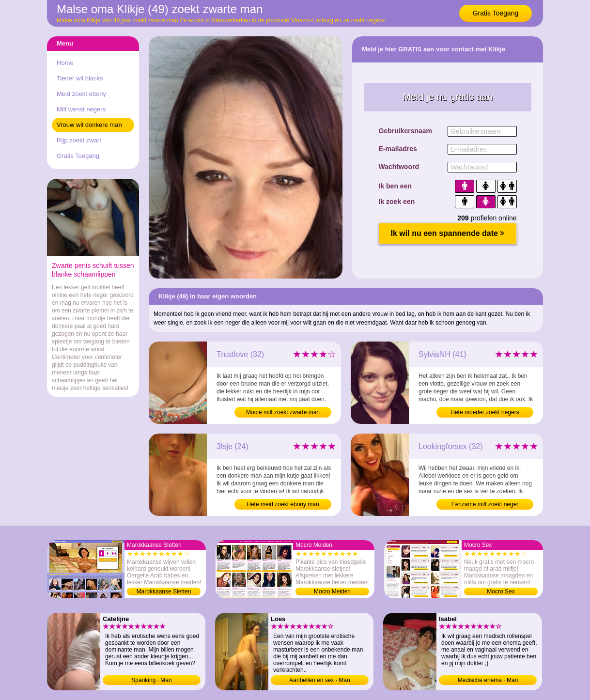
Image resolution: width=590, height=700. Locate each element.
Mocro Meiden (332, 591)
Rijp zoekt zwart (79, 140)
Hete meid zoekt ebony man (283, 504)
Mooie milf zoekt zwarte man (283, 412)
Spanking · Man (151, 680)
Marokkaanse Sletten (164, 591)
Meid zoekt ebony (81, 94)
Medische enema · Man (488, 680)
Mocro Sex (501, 591)
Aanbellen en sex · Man (319, 680)
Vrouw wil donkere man (89, 125)
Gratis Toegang (496, 13)
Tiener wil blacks (80, 78)
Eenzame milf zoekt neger (485, 504)
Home (65, 63)
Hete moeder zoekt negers (485, 412)
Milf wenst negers (81, 109)
